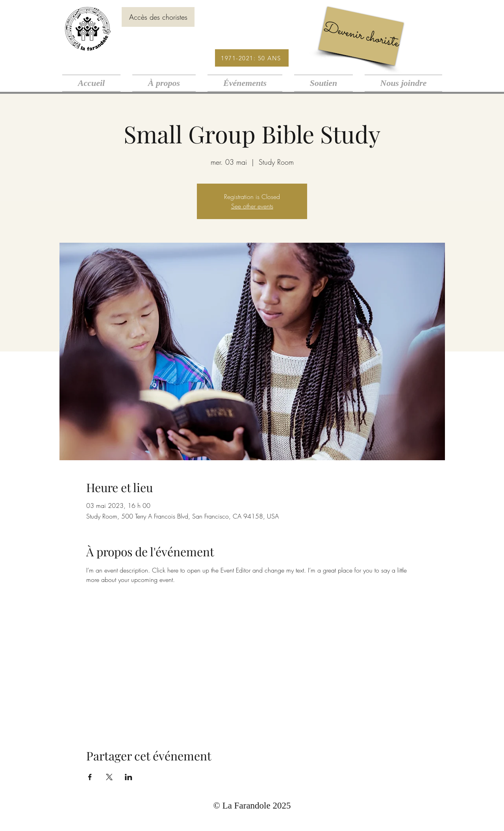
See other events (252, 206)
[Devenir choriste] (361, 36)
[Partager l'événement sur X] (109, 777)
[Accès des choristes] (158, 17)
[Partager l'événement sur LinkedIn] (129, 777)
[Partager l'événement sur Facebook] (90, 777)
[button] (164, 83)
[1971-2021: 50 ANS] (252, 58)
